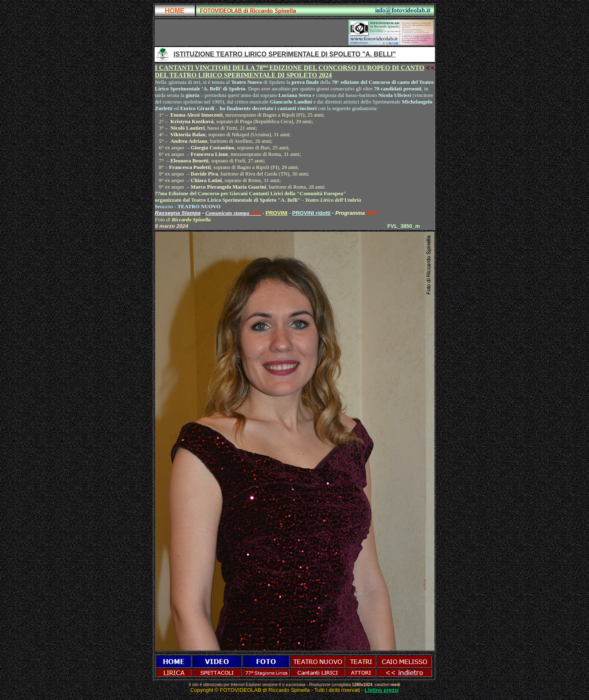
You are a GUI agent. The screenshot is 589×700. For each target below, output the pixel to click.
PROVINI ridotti (311, 213)
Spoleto (164, 206)
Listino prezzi (382, 690)
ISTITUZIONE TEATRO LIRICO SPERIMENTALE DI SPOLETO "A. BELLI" (284, 54)
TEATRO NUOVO (199, 206)
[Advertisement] (252, 32)
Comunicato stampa (228, 213)
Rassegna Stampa (178, 213)
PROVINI (276, 213)
